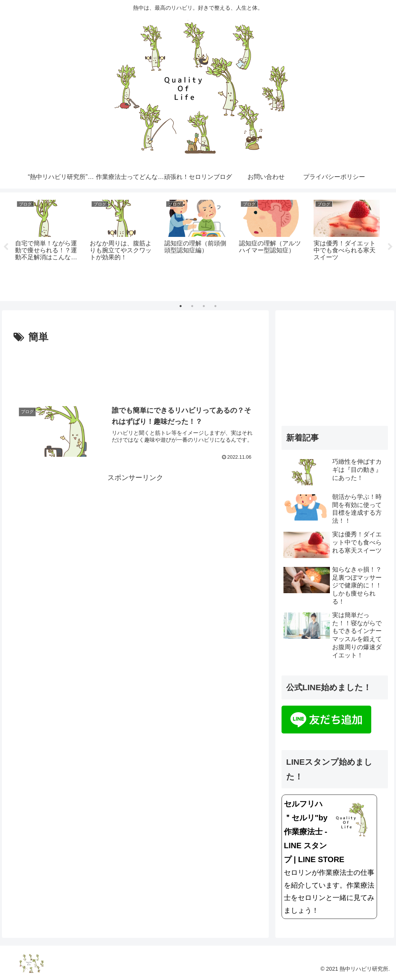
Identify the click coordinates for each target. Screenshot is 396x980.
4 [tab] (215, 306)
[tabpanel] (48, 245)
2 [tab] (192, 306)
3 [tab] (204, 306)
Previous (6, 247)
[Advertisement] (135, 369)
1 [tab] (181, 306)
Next (390, 247)
